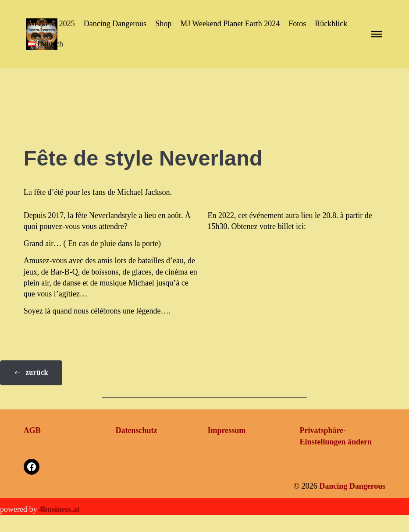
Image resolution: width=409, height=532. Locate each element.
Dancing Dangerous (115, 24)
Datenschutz (137, 430)
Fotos (297, 24)
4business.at (59, 509)
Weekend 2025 (52, 24)
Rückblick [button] (331, 24)
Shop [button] (163, 24)
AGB (32, 430)
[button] (46, 44)
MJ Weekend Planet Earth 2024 (230, 24)
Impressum (227, 430)
